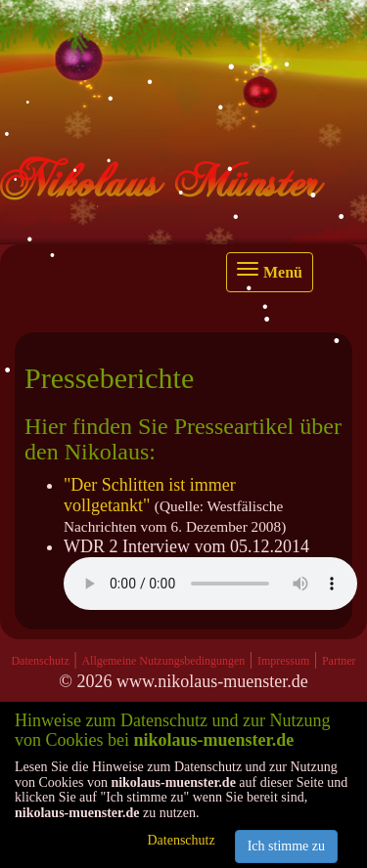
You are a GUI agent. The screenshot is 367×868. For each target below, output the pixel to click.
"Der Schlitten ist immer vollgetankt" (150, 495)
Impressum (283, 661)
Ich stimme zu (286, 846)
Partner (339, 661)
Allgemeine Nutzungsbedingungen (163, 661)
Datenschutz (40, 661)
